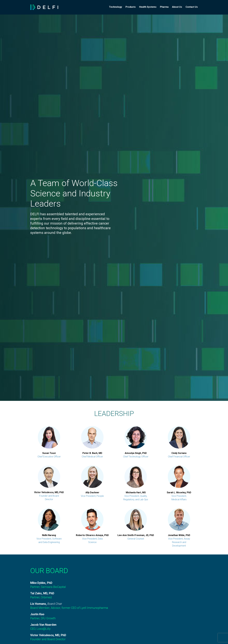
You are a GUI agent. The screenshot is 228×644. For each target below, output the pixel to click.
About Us (177, 7)
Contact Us (192, 7)
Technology (116, 7)
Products (131, 7)
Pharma (164, 7)
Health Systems (148, 7)
